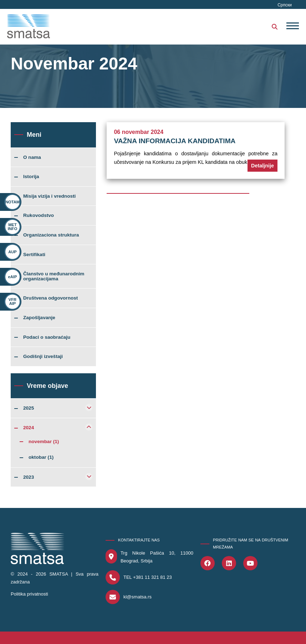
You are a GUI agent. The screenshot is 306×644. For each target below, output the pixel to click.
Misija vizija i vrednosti (49, 196)
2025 (29, 408)
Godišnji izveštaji (43, 357)
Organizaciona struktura (51, 235)
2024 (29, 428)
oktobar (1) (41, 457)
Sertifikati (34, 255)
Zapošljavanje (39, 318)
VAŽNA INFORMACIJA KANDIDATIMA (175, 141)
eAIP (13, 277)
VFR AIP (12, 302)
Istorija (31, 177)
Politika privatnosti (29, 594)
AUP (12, 252)
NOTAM (12, 202)
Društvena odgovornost (50, 298)
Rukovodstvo (39, 215)
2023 (29, 477)
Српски (285, 5)
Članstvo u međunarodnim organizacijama (54, 276)
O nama (32, 157)
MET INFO (13, 227)
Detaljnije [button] (262, 166)
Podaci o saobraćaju (47, 337)
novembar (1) (44, 442)
